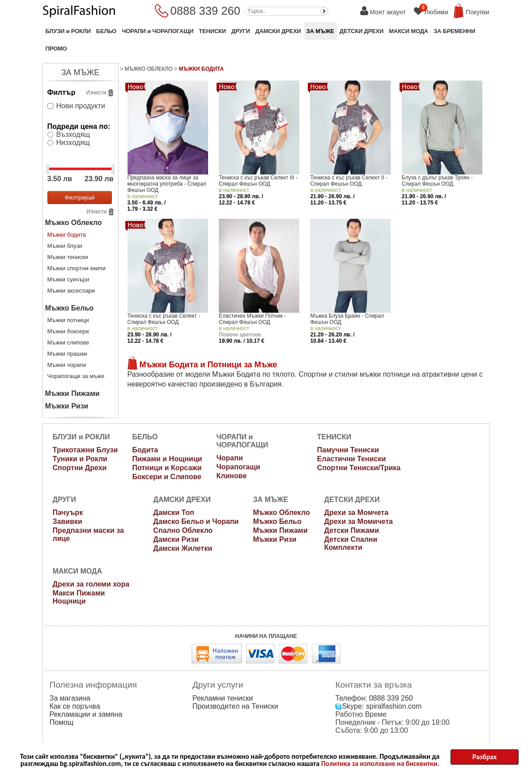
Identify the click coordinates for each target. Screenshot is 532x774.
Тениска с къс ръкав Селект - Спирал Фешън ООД (164, 319)
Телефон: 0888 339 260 (374, 698)
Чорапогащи (238, 467)
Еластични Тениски (352, 459)
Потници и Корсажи (167, 468)
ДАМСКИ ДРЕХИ (278, 31)
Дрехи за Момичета (358, 521)
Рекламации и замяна (86, 714)
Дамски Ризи (176, 539)
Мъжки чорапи (67, 365)
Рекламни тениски (223, 698)
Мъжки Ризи (67, 406)
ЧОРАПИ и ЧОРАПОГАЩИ (157, 31)
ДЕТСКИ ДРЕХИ (362, 31)
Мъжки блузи (65, 246)
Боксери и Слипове (167, 477)
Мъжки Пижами (72, 393)
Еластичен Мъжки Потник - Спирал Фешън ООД (252, 319)
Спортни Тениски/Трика (359, 468)
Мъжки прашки (67, 354)
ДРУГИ (241, 31)
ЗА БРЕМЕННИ (454, 31)
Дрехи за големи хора (91, 584)
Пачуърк (68, 512)
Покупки (478, 12)
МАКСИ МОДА (409, 31)
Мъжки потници (68, 320)
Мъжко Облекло (74, 223)
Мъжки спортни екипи (77, 268)
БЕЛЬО (106, 31)
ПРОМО (56, 49)
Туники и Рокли (80, 459)
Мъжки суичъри (68, 279)
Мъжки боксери (68, 331)
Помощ (62, 722)
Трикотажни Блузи (85, 450)
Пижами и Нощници (167, 459)
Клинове (232, 476)
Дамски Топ (174, 512)
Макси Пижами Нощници (79, 597)
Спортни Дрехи (80, 468)
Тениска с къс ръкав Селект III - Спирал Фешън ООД (258, 181)
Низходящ (73, 142)
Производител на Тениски (235, 706)
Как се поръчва (75, 706)
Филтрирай (80, 198)
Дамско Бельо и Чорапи (196, 521)
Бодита (145, 450)
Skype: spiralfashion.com (378, 706)
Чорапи (230, 458)
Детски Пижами (351, 530)
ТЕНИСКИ (212, 31)
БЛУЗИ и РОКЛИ (68, 31)
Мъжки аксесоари (71, 291)
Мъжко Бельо (70, 308)
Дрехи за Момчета (356, 512)
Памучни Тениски (348, 450)
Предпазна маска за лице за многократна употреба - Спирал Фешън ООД (167, 184)
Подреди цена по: (79, 126)
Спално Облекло (183, 530)
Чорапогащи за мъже (76, 376)
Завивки (68, 521)
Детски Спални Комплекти (351, 543)
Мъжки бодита (67, 235)
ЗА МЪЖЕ (320, 31)
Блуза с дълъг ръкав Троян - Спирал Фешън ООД (437, 181)
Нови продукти (81, 106)
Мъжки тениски (68, 257)
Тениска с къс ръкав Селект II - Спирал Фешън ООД (349, 181)
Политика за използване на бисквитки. (380, 764)
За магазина (70, 698)
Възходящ (73, 134)
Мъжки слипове (68, 342)
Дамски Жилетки (183, 548)
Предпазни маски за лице (88, 534)
